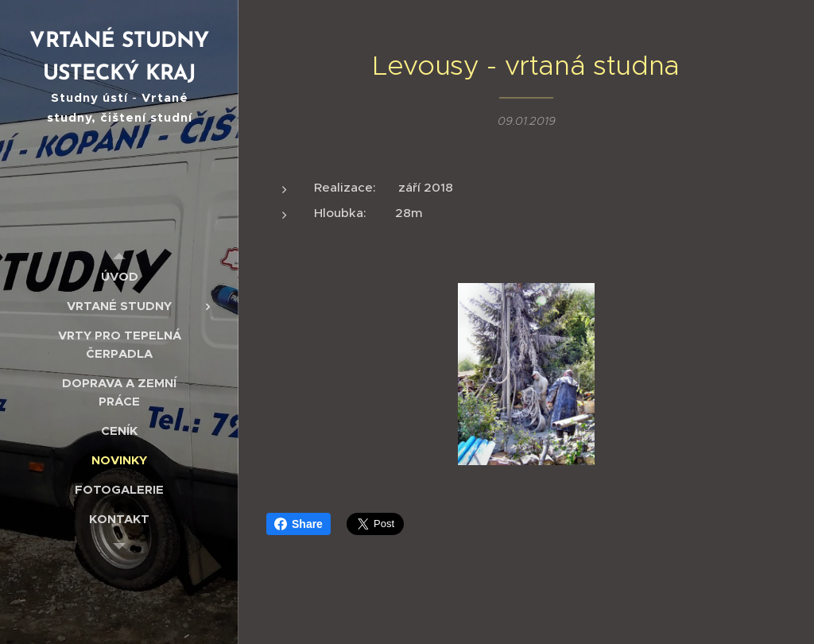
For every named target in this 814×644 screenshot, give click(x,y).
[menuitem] (119, 276)
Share (298, 524)
